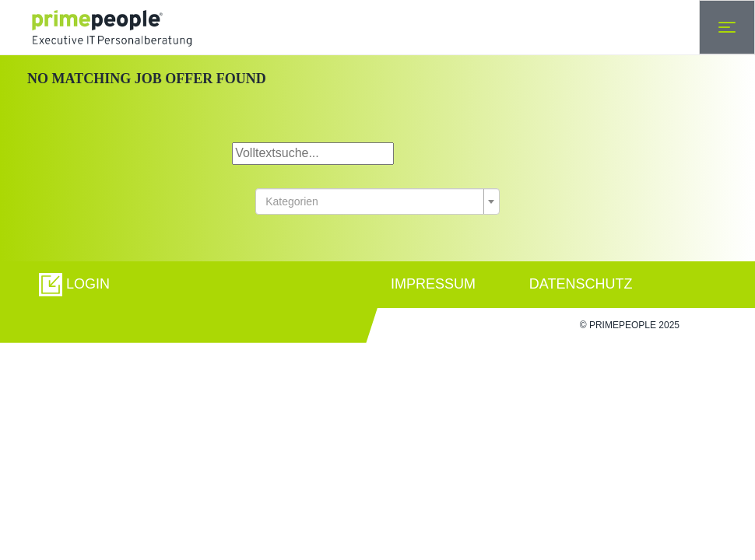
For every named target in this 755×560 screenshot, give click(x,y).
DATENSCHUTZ (581, 284)
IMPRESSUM (433, 284)
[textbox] (373, 201)
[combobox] (377, 201)
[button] (74, 285)
